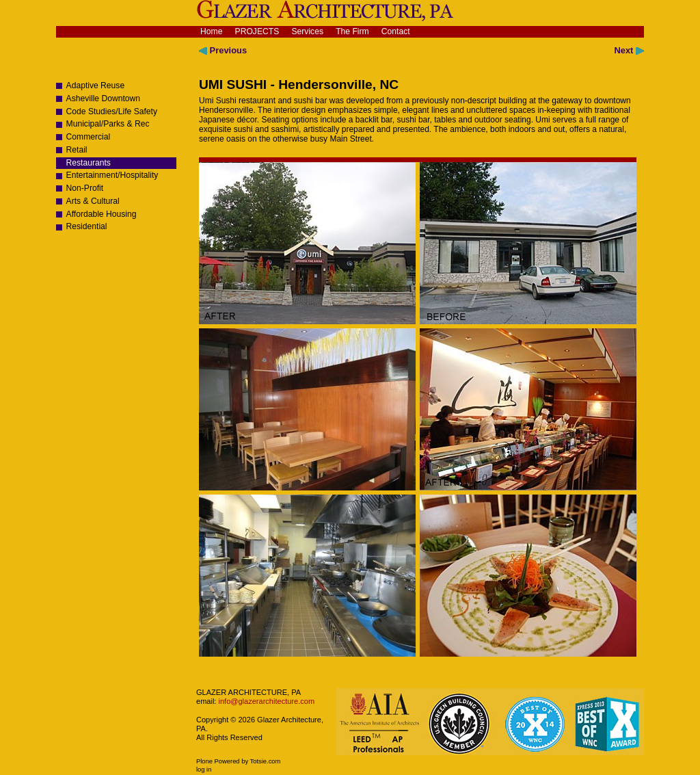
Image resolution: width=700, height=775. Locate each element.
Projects (257, 31)
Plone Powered (218, 761)
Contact (396, 31)
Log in (204, 770)
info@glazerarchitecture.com (265, 701)
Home (211, 31)
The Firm (352, 31)
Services (307, 31)
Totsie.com (266, 761)
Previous (223, 50)
